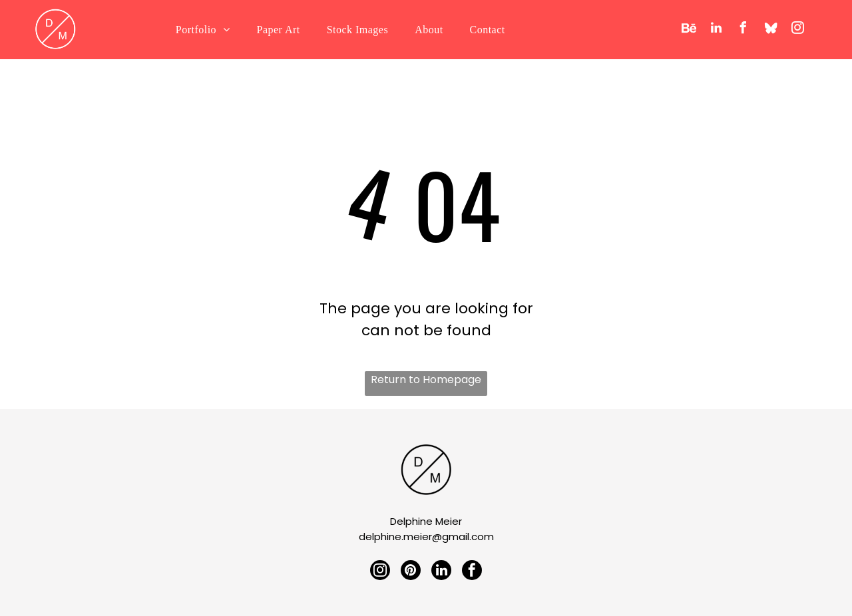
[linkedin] (716, 30)
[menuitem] (203, 30)
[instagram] (798, 30)
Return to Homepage (426, 380)
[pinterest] (411, 571)
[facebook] (744, 30)
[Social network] (689, 30)
